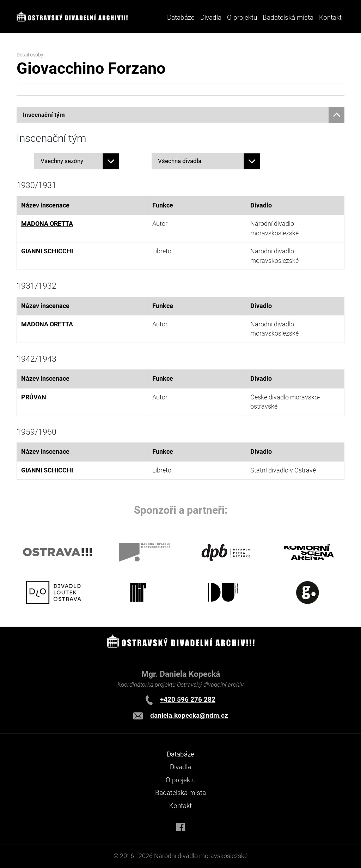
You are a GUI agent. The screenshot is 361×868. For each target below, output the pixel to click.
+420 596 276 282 (188, 700)
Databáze (181, 17)
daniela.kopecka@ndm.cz (189, 715)
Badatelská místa (288, 17)
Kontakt (330, 17)
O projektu (242, 17)
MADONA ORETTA (47, 224)
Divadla (180, 767)
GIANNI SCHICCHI (47, 251)
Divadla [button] (211, 17)
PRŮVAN (34, 397)
